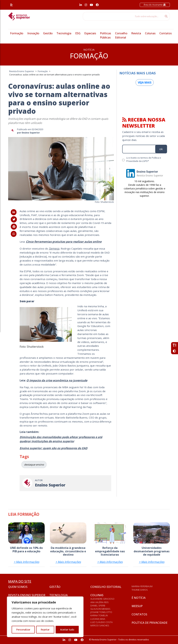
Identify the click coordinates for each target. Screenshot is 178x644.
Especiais (90, 33)
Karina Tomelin (99, 615)
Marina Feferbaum (142, 586)
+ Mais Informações (27, 562)
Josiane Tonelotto (101, 612)
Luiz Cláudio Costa (102, 622)
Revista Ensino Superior (27, 595)
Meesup (137, 606)
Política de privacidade (149, 623)
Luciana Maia (98, 619)
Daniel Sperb (98, 606)
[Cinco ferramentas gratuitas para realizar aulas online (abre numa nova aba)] (64, 242)
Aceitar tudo (67, 630)
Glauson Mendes (100, 609)
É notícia (139, 598)
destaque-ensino (34, 465)
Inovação (33, 33)
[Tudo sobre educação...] (123, 16)
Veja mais (145, 82)
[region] (45, 617)
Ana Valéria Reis (100, 602)
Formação (17, 33)
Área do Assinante (155, 5)
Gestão (48, 33)
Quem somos (18, 587)
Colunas (150, 33)
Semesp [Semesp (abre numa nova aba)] (54, 249)
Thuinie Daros (140, 590)
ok (161, 149)
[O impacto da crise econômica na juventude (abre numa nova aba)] (57, 380)
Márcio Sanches (100, 625)
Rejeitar (45, 630)
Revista (136, 33)
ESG (78, 33)
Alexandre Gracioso (102, 599)
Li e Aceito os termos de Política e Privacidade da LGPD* (144, 159)
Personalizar (23, 630)
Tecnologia (64, 33)
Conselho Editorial (106, 587)
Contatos (166, 33)
